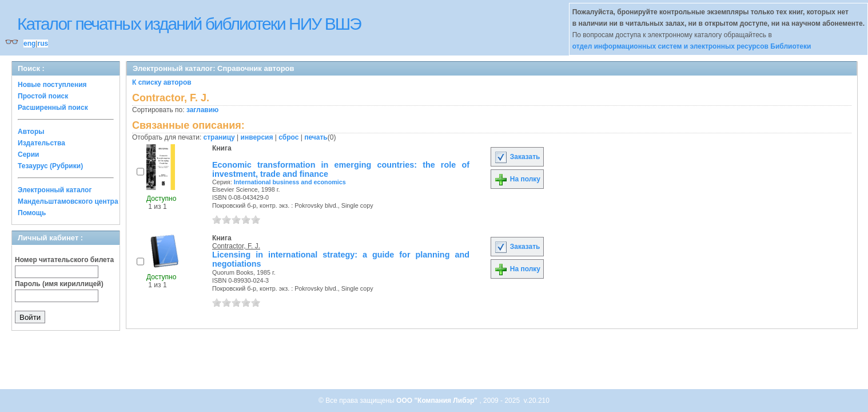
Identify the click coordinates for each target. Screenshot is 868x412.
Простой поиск (43, 96)
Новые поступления (52, 85)
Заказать (517, 157)
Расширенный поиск (53, 108)
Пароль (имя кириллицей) (59, 284)
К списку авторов (162, 82)
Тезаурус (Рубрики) (50, 166)
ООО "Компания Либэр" (438, 401)
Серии (28, 154)
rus (43, 43)
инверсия (257, 137)
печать (316, 137)
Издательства (41, 143)
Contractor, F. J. (236, 246)
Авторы (31, 132)
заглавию (202, 110)
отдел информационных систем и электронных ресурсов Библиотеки (692, 46)
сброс (288, 137)
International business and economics (290, 182)
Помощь (32, 213)
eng (29, 43)
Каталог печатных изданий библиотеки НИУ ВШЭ (189, 24)
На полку (517, 179)
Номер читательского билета (64, 260)
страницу (219, 137)
